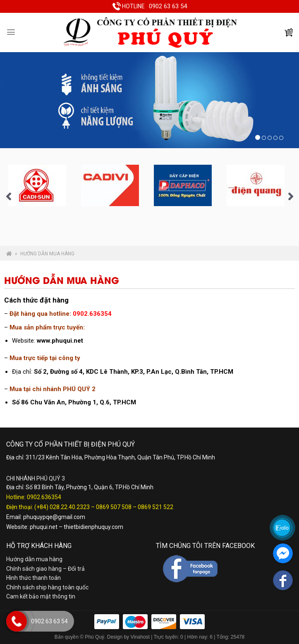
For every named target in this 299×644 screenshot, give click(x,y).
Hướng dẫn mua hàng (34, 559)
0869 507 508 (114, 507)
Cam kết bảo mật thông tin (41, 596)
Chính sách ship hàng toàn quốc (47, 587)
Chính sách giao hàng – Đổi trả (45, 569)
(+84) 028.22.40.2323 (62, 507)
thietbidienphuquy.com (93, 527)
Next (291, 197)
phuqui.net (44, 527)
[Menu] (11, 32)
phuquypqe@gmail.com (54, 517)
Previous (8, 197)
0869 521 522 (155, 507)
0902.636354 (44, 497)
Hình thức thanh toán (33, 578)
